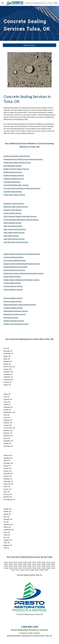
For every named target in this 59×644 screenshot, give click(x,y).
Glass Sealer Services (11, 236)
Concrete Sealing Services (13, 192)
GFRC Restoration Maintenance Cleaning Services (21, 220)
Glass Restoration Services (13, 226)
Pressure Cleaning (10, 286)
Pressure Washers (10, 290)
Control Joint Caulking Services (14, 195)
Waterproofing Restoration (13, 311)
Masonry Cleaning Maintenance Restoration (19, 264)
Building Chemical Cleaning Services (16, 169)
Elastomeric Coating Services (14, 204)
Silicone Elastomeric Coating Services (17, 305)
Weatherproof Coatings (12, 314)
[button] (3, 3)
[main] (29, 23)
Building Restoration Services (14, 175)
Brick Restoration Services (13, 166)
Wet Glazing (8, 318)
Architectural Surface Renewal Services (17, 163)
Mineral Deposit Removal (12, 267)
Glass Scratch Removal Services (15, 229)
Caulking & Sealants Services (14, 179)
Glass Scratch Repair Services (14, 233)
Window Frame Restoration (13, 324)
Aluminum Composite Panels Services (17, 156)
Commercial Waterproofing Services (16, 185)
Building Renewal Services (13, 172)
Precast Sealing (9, 283)
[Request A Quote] (29, 45)
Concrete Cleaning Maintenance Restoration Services (22, 188)
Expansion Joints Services (13, 210)
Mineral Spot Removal (11, 270)
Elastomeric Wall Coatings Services (16, 207)
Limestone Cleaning (10, 257)
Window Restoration (11, 321)
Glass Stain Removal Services (14, 239)
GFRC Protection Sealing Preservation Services (20, 216)
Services (20, 257)
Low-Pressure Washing (12, 260)
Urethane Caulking (10, 308)
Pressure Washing (10, 298)
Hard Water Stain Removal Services (16, 242)
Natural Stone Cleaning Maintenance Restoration (21, 273)
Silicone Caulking (10, 301)
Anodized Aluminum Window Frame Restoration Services (23, 159)
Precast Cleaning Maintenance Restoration (19, 280)
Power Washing (9, 277)
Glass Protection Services (12, 223)
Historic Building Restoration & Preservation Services (22, 254)
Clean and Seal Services (12, 182)
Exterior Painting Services (12, 213)
